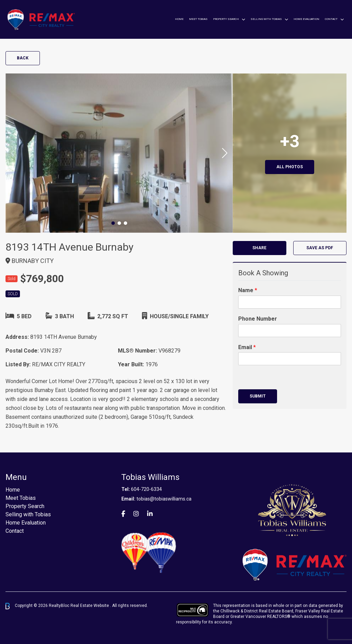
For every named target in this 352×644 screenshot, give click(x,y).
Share (259, 248)
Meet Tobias (198, 19)
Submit (258, 396)
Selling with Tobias (266, 19)
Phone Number (258, 319)
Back (23, 58)
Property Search (226, 19)
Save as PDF (320, 248)
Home (179, 19)
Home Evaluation (306, 19)
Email (247, 347)
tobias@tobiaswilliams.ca (164, 499)
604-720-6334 (146, 489)
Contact (331, 19)
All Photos (290, 167)
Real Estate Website (90, 606)
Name (248, 290)
